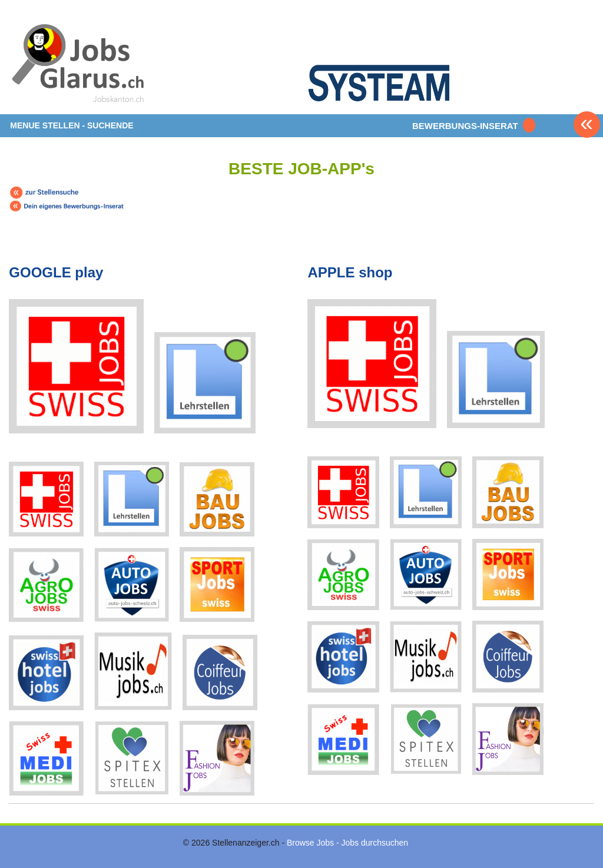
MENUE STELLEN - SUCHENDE (72, 125)
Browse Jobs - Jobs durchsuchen (347, 843)
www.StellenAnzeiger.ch (79, 61)
